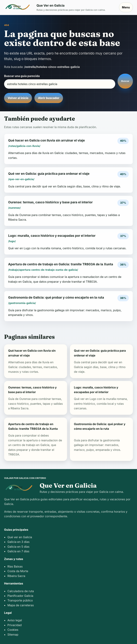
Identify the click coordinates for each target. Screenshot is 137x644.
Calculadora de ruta (21, 591)
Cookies (13, 630)
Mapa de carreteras (21, 605)
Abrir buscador (49, 98)
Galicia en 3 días (18, 542)
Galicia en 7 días (18, 551)
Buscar (125, 81)
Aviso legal (15, 620)
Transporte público (20, 600)
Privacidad (14, 625)
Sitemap (13, 635)
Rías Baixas (15, 566)
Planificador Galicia (20, 596)
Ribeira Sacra (16, 576)
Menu (126, 7)
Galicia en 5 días (18, 547)
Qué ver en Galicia (20, 537)
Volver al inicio (18, 98)
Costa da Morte (18, 571)
